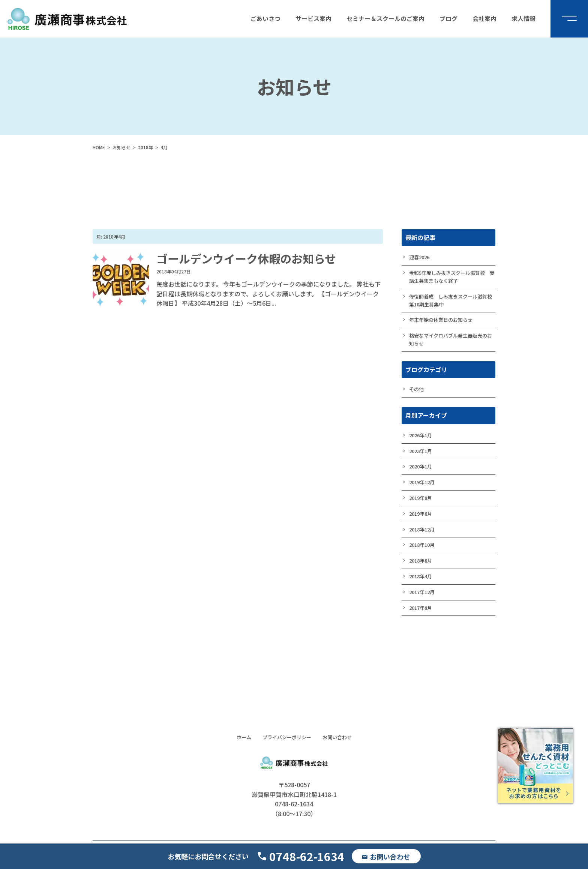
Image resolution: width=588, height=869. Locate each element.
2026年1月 (421, 435)
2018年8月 (421, 561)
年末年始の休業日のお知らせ (441, 320)
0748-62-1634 (307, 856)
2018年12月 (422, 529)
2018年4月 (421, 576)
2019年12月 (422, 482)
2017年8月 (421, 608)
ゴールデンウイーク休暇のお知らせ (246, 258)
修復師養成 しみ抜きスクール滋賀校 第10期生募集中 (452, 300)
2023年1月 (421, 451)
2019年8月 (421, 498)
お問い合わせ (337, 737)
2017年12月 (422, 592)
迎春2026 (419, 257)
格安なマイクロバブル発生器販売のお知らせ (451, 339)
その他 (416, 389)
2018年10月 (422, 545)
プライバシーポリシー (287, 737)
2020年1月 (421, 466)
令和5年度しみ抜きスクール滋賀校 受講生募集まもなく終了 (452, 277)
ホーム (244, 737)
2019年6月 (421, 514)
